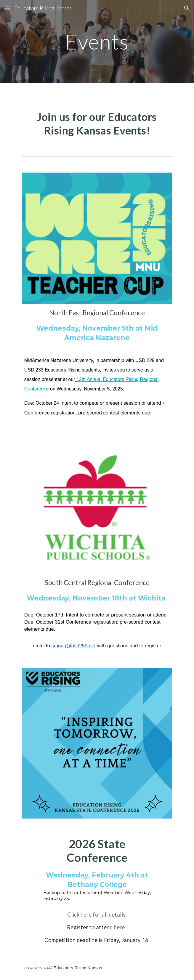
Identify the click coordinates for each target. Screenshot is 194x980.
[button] (7, 8)
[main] (97, 42)
